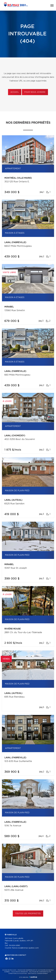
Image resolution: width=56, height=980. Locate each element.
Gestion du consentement (38, 974)
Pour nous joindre (35, 92)
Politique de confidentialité (40, 972)
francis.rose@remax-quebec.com (25, 948)
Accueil (15, 92)
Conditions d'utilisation (17, 974)
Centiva (33, 977)
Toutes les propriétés (28, 914)
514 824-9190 (14, 946)
